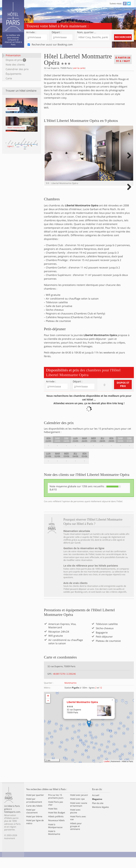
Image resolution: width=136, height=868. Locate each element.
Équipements (14, 74)
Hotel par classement (32, 821)
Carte (9, 78)
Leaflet (107, 771)
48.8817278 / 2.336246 (64, 684)
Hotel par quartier (35, 805)
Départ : (56, 32)
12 (101, 698)
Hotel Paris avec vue (78, 828)
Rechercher (123, 37)
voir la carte (79, 68)
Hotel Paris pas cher (56, 813)
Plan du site (98, 813)
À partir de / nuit (123, 59)
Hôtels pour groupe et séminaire (76, 836)
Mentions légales (100, 817)
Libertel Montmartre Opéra (82, 712)
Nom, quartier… (87, 32)
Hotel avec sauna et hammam (79, 814)
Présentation (13, 55)
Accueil (96, 805)
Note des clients (15, 64)
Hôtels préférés (56, 827)
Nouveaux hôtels (56, 831)
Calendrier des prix (17, 69)
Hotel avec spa (77, 809)
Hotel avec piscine (75, 821)
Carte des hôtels (34, 816)
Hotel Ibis (53, 819)
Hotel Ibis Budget (57, 823)
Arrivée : (31, 32)
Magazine (97, 809)
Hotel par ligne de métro (35, 832)
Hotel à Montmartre (54, 843)
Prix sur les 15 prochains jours (56, 806)
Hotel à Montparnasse (55, 836)
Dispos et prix (16, 60)
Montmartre (70, 693)
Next (129, 159)
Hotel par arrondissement (34, 811)
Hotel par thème (34, 827)
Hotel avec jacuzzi (79, 805)
